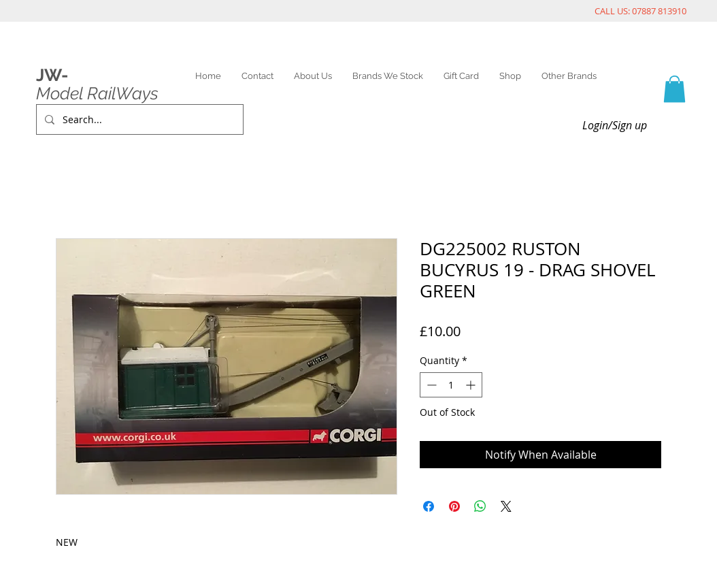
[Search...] (138, 119)
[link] (674, 89)
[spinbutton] (451, 385)
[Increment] (472, 385)
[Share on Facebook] (429, 506)
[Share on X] (506, 506)
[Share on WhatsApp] (480, 506)
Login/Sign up (615, 125)
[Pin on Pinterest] (454, 506)
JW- (52, 75)
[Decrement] (430, 385)
